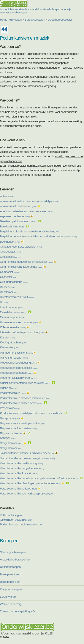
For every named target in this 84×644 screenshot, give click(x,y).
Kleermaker (10, 347)
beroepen (22, 12)
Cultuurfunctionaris (14, 282)
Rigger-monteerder (11, 433)
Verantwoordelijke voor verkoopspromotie (27, 493)
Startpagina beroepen (13, 552)
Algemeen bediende (15, 216)
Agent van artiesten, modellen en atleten (26, 211)
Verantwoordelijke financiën (19, 473)
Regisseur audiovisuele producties (23, 423)
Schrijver (8, 438)
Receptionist (10, 418)
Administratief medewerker (19, 206)
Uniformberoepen (10, 567)
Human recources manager (19, 322)
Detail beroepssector (60, 20)
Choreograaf (10, 252)
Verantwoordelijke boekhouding (21, 463)
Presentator (10, 408)
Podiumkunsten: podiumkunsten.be (21, 524)
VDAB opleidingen (11, 515)
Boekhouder (10, 242)
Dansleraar (9, 292)
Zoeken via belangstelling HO (17, 611)
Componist (9, 272)
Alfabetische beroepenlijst (15, 559)
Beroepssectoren (35, 20)
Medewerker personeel (16, 373)
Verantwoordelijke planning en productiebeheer (30, 483)
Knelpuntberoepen (11, 589)
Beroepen (16, 20)
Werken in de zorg (11, 604)
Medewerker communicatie (19, 368)
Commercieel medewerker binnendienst (26, 262)
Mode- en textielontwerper (18, 378)
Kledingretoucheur (14, 342)
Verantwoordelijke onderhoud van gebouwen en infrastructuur (39, 478)
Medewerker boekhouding (18, 363)
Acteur (7, 196)
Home (4, 20)
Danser (7, 287)
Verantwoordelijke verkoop (18, 489)
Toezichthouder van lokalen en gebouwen (27, 458)
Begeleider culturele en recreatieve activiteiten (30, 231)
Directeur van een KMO (17, 297)
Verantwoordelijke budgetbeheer (22, 468)
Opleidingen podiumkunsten (17, 520)
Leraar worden (9, 597)
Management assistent (16, 353)
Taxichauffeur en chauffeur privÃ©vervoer (27, 453)
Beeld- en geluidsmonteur (18, 221)
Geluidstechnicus (13, 312)
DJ (5, 302)
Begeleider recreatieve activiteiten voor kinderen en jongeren (38, 236)
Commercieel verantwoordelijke (21, 267)
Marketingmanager (14, 358)
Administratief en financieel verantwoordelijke (29, 201)
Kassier (7, 337)
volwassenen (8, 12)
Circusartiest (10, 257)
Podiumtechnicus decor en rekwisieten (25, 398)
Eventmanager (12, 307)
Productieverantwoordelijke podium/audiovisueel (31, 413)
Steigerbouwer (11, 443)
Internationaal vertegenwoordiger (22, 332)
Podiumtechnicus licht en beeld (21, 403)
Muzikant (8, 388)
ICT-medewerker (13, 327)
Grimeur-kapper (12, 317)
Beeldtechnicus (12, 226)
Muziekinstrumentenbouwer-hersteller (25, 383)
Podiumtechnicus (13, 393)
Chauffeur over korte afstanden (21, 247)
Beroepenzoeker (10, 582)
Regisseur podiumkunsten (18, 428)
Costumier (9, 277)
